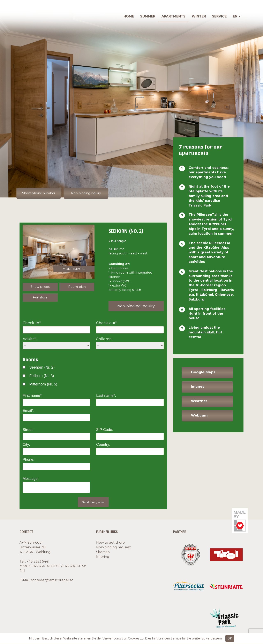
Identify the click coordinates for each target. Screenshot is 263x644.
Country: (103, 445)
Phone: (28, 460)
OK (230, 638)
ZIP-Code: (105, 430)
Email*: (28, 411)
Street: (28, 430)
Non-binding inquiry (90, 193)
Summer (148, 16)
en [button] (237, 16)
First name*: (33, 396)
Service (219, 16)
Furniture (40, 298)
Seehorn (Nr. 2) (42, 368)
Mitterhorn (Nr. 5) (43, 384)
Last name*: (106, 396)
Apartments (174, 16)
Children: (104, 339)
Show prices (40, 287)
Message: (31, 479)
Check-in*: (32, 323)
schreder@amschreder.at (52, 580)
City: (26, 445)
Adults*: (30, 339)
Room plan (77, 287)
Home (129, 16)
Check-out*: (107, 323)
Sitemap (103, 552)
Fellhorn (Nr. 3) (42, 376)
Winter (199, 16)
